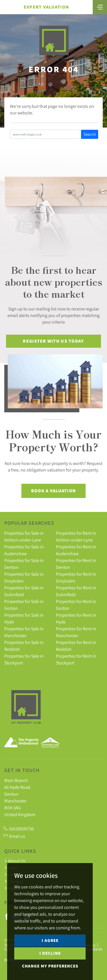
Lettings (14, 874)
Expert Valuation (46, 7)
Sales (11, 868)
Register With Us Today (53, 341)
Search (90, 134)
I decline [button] (50, 967)
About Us (15, 861)
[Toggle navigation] (100, 7)
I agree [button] (50, 954)
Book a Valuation (53, 491)
